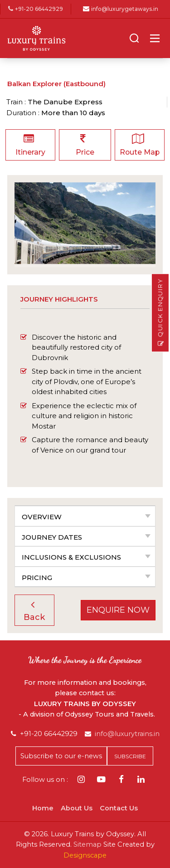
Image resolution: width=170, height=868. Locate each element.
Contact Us (119, 808)
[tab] (85, 516)
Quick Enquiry (160, 313)
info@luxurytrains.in (127, 734)
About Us (77, 808)
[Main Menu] (155, 38)
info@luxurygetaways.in (125, 9)
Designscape (85, 855)
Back (34, 611)
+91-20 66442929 (36, 9)
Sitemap (87, 844)
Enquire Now (118, 610)
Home (43, 808)
